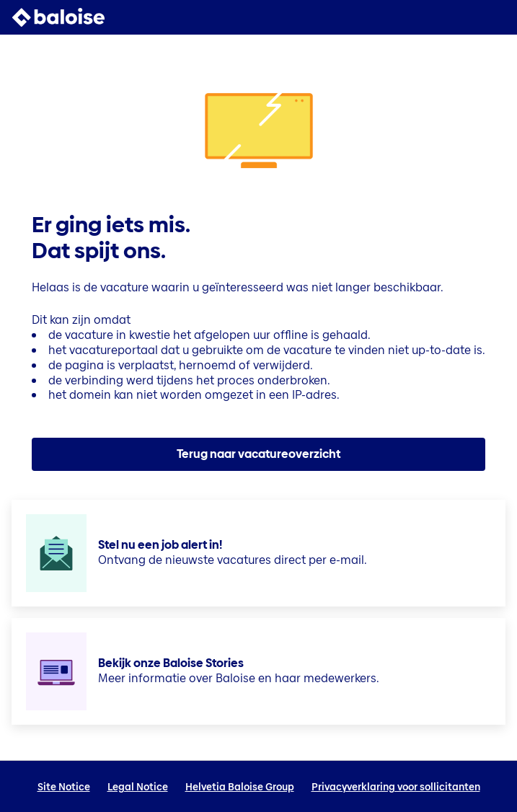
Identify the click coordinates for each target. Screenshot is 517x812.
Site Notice (64, 787)
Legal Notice (138, 787)
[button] (497, 17)
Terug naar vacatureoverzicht (258, 454)
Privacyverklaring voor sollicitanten (396, 787)
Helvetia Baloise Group (240, 787)
